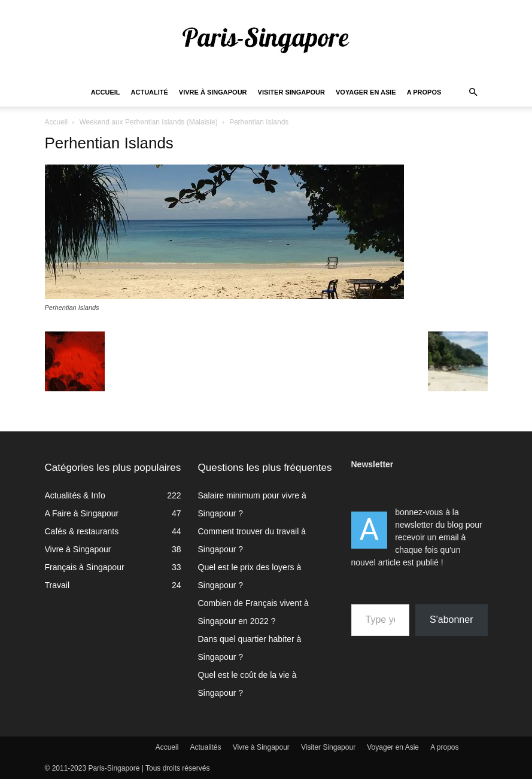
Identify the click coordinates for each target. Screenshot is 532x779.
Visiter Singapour (291, 92)
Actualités (206, 747)
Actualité (150, 92)
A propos (424, 92)
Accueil (106, 92)
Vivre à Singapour (213, 92)
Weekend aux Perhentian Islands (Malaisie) (148, 122)
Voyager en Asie (366, 92)
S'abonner (451, 620)
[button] (473, 92)
